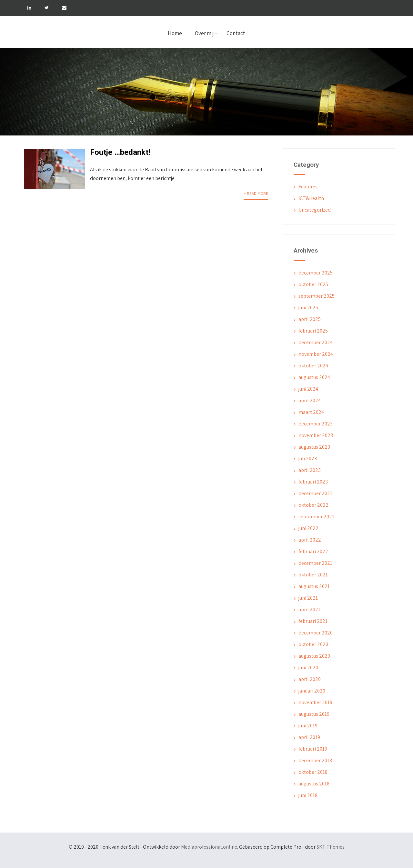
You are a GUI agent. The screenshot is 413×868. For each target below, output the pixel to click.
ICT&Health (311, 198)
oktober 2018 (313, 772)
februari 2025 (313, 331)
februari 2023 (313, 482)
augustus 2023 (314, 447)
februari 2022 (313, 551)
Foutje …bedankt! (120, 152)
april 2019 (309, 737)
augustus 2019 (314, 714)
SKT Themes (331, 847)
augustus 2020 (314, 656)
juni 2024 (308, 389)
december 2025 (316, 273)
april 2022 (310, 540)
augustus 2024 (314, 377)
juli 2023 (308, 459)
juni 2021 (308, 598)
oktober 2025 (313, 284)
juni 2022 (308, 528)
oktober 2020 (313, 644)
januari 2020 (312, 691)
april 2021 (309, 609)
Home (175, 33)
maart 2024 (311, 412)
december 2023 (316, 424)
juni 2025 (308, 308)
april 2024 (310, 400)
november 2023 (316, 435)
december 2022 (316, 493)
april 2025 (310, 319)
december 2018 (315, 760)
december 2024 (316, 342)
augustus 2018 (314, 784)
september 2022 (317, 517)
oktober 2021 (313, 575)
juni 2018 (308, 795)
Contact (236, 33)
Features (308, 187)
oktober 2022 (313, 505)
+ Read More (256, 193)
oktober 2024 (313, 366)
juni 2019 (308, 726)
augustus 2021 (314, 586)
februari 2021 (313, 621)
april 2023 (310, 470)
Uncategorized (315, 210)
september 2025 (317, 296)
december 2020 (316, 633)
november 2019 (315, 702)
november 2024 (316, 354)
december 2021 (315, 563)
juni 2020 (308, 668)
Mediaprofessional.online (209, 847)
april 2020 (310, 679)
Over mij (206, 33)
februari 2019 (313, 749)
